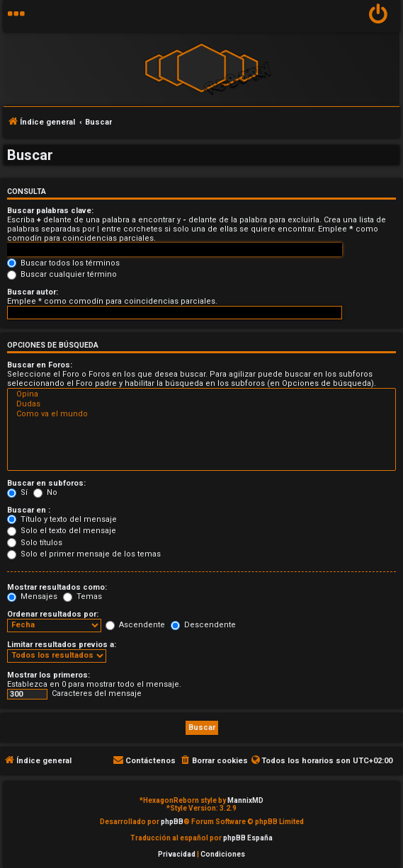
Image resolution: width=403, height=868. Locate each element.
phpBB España (248, 838)
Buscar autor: (33, 292)
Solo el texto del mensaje (62, 531)
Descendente (203, 625)
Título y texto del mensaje (62, 519)
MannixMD (245, 800)
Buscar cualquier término (62, 274)
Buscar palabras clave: (50, 211)
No (45, 492)
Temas (83, 596)
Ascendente (135, 625)
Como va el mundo (201, 414)
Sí (17, 492)
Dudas (201, 404)
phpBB (172, 822)
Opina (201, 394)
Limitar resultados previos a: (62, 645)
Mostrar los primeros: (49, 675)
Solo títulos (35, 543)
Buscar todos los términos (63, 263)
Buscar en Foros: (40, 365)
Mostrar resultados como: (57, 587)
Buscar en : (29, 510)
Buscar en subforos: (46, 483)
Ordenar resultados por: (53, 614)
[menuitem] (379, 16)
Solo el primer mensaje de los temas (84, 554)
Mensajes (32, 596)
